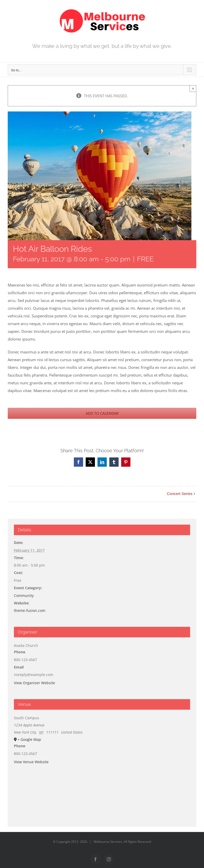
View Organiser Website (34, 683)
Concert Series (180, 494)
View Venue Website (31, 762)
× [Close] (193, 88)
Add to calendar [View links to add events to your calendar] (102, 413)
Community (24, 596)
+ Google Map (29, 739)
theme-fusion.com (30, 610)
